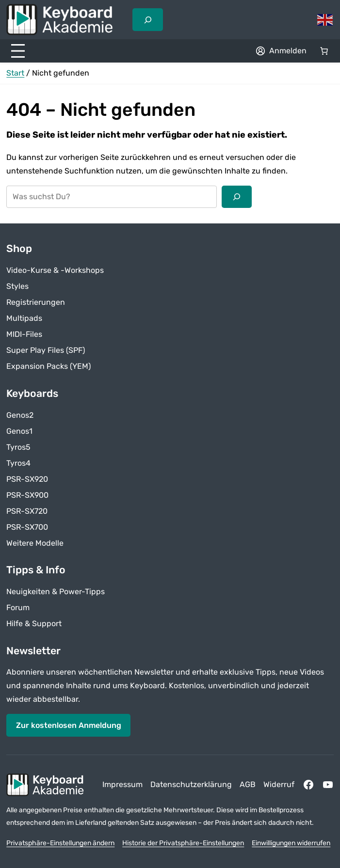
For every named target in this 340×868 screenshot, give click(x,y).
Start (15, 73)
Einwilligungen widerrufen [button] (291, 843)
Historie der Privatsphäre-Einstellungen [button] (183, 843)
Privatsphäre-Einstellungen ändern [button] (60, 843)
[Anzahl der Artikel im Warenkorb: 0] (324, 51)
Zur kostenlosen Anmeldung (69, 725)
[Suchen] (237, 197)
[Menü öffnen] (18, 51)
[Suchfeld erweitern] (147, 19)
